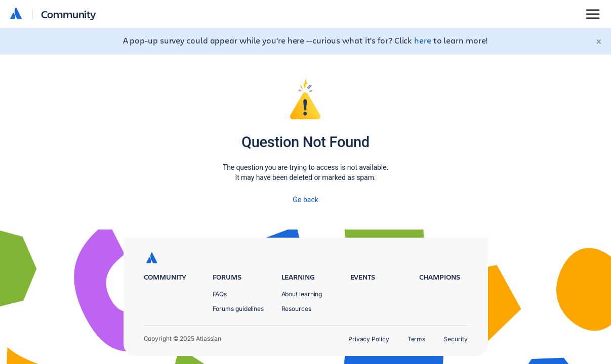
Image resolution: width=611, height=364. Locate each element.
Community (69, 14)
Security (455, 339)
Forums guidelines (238, 309)
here (423, 40)
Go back (305, 200)
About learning (302, 294)
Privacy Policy (369, 339)
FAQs (220, 294)
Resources (296, 309)
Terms (417, 339)
